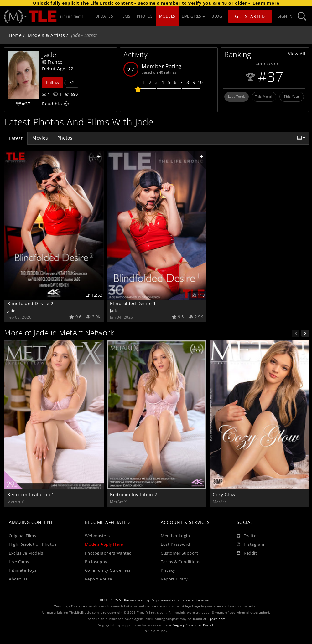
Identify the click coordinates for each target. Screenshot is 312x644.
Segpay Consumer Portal (193, 625)
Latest (16, 138)
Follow (53, 82)
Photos (65, 138)
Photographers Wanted (108, 553)
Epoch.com (217, 619)
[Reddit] (247, 553)
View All (297, 54)
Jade (11, 310)
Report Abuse (99, 579)
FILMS (125, 16)
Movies (40, 138)
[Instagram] (251, 544)
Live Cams (19, 562)
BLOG (217, 16)
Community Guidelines (108, 570)
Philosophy (96, 562)
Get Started (250, 16)
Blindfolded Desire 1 (133, 303)
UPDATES (104, 16)
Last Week (237, 96)
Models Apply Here (104, 544)
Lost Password (175, 544)
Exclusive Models (26, 553)
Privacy (168, 570)
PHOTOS (145, 16)
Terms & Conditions (180, 562)
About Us (18, 579)
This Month (264, 96)
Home (15, 35)
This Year (292, 96)
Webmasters (97, 536)
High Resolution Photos (33, 544)
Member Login (175, 536)
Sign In (285, 16)
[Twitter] (247, 536)
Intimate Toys (23, 570)
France (52, 62)
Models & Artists (46, 35)
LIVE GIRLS (194, 16)
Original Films (22, 536)
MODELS (167, 16)
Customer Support (179, 553)
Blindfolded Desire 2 (30, 303)
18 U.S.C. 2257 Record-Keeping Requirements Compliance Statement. (156, 600)
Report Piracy (174, 579)
